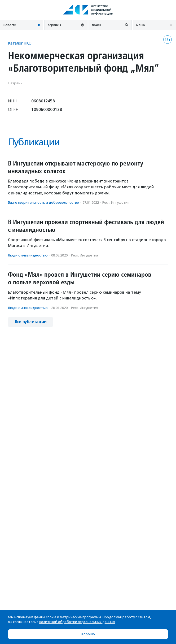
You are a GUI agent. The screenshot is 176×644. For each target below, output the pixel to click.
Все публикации (30, 322)
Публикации (34, 142)
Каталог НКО (20, 43)
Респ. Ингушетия (116, 203)
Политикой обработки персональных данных (77, 622)
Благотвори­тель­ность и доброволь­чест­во (43, 203)
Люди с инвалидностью (28, 255)
